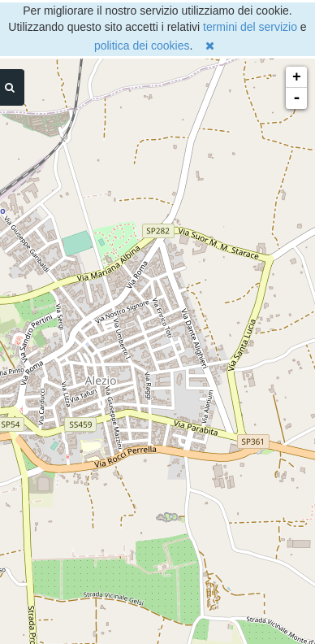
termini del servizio (250, 27)
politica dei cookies (142, 46)
